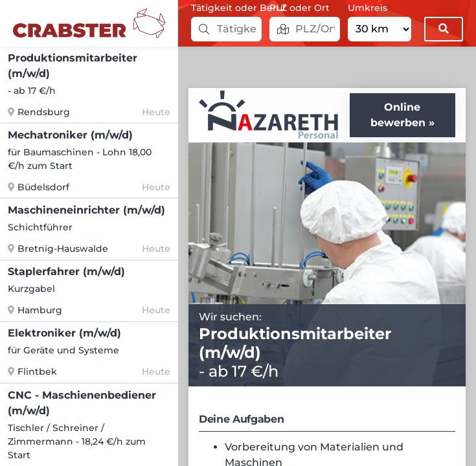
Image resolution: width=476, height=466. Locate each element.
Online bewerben (398, 115)
